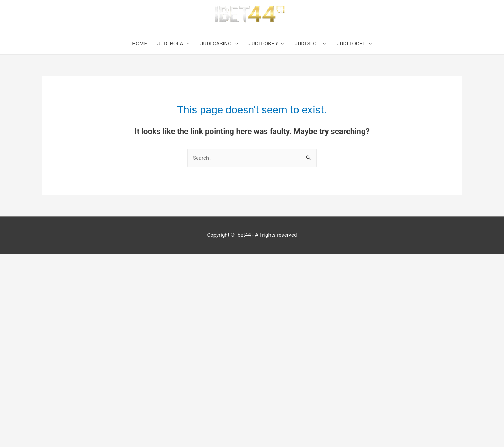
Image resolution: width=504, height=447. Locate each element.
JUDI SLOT (307, 44)
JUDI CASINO (216, 44)
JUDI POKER (263, 44)
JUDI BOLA (170, 44)
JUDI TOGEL (351, 44)
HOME (139, 44)
